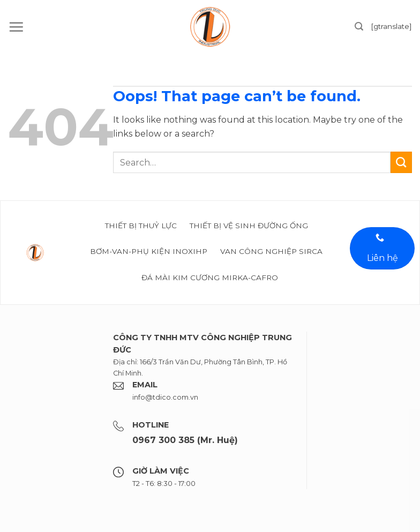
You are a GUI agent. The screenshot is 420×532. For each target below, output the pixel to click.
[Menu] (16, 27)
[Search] (359, 27)
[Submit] (401, 162)
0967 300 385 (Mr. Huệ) (185, 440)
